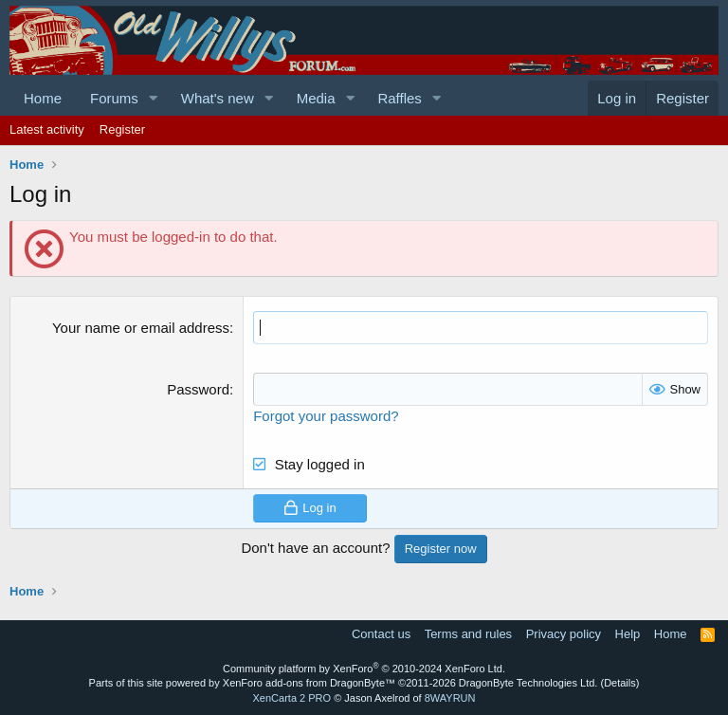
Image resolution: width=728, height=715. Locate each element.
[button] (154, 98)
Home (43, 98)
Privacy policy (564, 634)
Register (122, 129)
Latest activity (47, 129)
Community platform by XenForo (364, 669)
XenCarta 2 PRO (292, 698)
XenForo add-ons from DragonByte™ (309, 683)
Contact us (381, 634)
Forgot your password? (326, 416)
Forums (114, 98)
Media (316, 98)
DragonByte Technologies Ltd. (528, 683)
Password (198, 389)
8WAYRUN (450, 698)
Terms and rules (468, 634)
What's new (218, 98)
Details (620, 683)
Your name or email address (141, 328)
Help (628, 634)
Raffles (399, 98)
